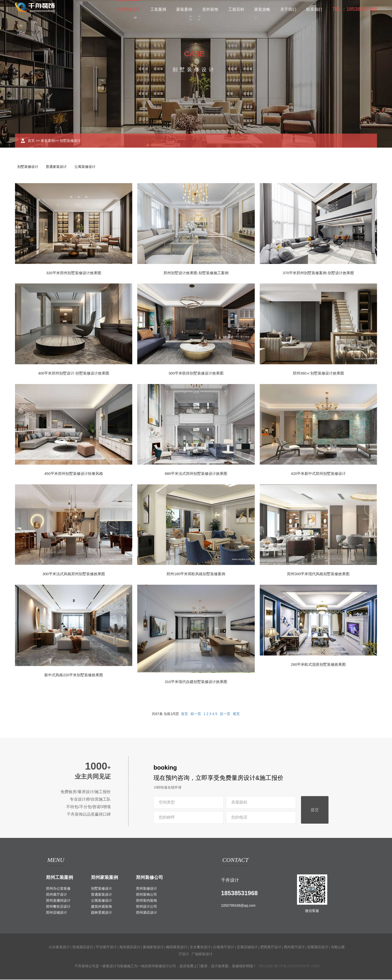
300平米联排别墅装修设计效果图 (196, 374)
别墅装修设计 (70, 141)
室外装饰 (210, 9)
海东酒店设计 (130, 947)
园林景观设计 (101, 913)
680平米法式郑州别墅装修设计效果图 (196, 474)
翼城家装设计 (153, 947)
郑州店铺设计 (56, 913)
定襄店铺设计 (247, 947)
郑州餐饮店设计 (58, 907)
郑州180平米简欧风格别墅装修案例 (196, 574)
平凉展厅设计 (106, 947)
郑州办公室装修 (58, 889)
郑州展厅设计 (56, 895)
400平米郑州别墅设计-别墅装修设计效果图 (74, 374)
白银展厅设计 (224, 947)
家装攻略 (262, 9)
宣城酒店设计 (83, 947)
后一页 (225, 714)
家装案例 (184, 9)
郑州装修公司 (128, 9)
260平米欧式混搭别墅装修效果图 (318, 665)
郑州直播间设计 (58, 901)
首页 (31, 141)
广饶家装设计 (202, 954)
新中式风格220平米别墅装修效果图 (74, 675)
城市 (316, 966)
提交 (315, 810)
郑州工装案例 (59, 878)
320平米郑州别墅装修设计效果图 (74, 273)
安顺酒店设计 (318, 947)
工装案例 (158, 9)
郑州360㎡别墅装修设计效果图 (318, 374)
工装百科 (236, 9)
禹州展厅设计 (294, 947)
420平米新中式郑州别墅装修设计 (318, 474)
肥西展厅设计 (271, 947)
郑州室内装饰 (146, 901)
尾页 (236, 714)
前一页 (196, 714)
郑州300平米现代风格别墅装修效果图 (318, 574)
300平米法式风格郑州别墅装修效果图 (74, 574)
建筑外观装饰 (101, 907)
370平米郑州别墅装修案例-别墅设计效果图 (318, 273)
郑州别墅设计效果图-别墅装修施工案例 (196, 273)
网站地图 (266, 966)
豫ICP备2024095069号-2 (293, 966)
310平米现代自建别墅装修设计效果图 (196, 682)
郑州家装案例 (104, 878)
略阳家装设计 (177, 947)
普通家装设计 (57, 167)
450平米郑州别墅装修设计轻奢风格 (74, 474)
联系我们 (314, 9)
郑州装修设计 (146, 889)
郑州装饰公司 (146, 895)
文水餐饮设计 (200, 947)
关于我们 (288, 9)
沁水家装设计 (59, 947)
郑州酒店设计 (146, 913)
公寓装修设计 (87, 167)
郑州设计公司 (146, 907)
